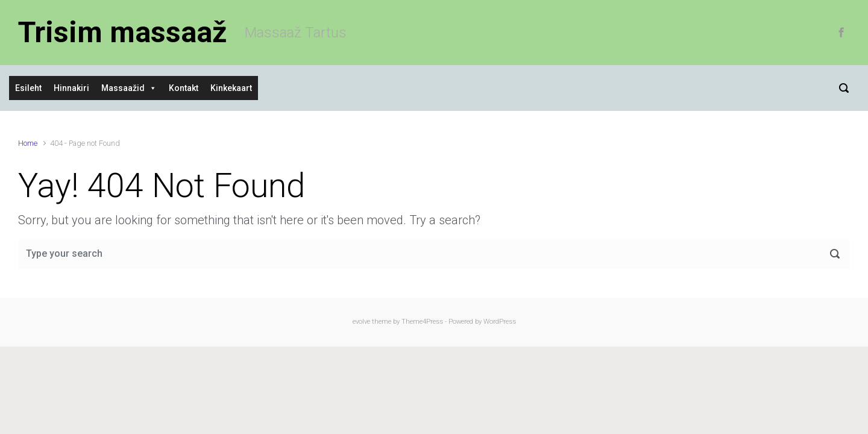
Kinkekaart (231, 88)
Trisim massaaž (122, 32)
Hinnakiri (71, 88)
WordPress (500, 322)
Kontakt (184, 88)
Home (28, 143)
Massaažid (123, 88)
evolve (361, 322)
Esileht (28, 88)
